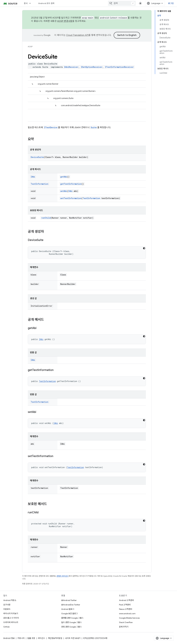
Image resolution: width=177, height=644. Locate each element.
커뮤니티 (21, 638)
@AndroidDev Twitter (71, 605)
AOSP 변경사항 (65, 21)
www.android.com (127, 614)
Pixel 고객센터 (125, 605)
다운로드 (7, 609)
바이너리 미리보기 (11, 614)
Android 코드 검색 (46, 3)
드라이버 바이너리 (11, 622)
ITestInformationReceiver (119, 67)
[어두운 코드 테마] (144, 248)
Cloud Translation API (77, 35)
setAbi (64, 191)
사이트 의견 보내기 (73, 638)
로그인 (171, 3)
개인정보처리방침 (55, 638)
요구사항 (7, 605)
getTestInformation (71, 184)
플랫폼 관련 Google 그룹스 (72, 618)
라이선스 (41, 638)
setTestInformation (71, 198)
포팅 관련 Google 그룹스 (71, 627)
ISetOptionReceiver (92, 67)
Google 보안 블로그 (69, 614)
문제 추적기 (124, 627)
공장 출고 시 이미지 (11, 618)
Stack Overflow (126, 622)
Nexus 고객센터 (126, 609)
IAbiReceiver (71, 67)
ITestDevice (51, 127)
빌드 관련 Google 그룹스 (71, 622)
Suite (94, 127)
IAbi (33, 177)
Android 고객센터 (126, 600)
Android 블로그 (68, 609)
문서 (26, 3)
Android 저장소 (10, 600)
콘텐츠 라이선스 (63, 576)
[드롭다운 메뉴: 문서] (31, 3)
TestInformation (40, 184)
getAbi (64, 177)
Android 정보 (9, 638)
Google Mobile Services (129, 618)
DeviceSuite (37, 157)
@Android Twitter (69, 600)
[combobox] (122, 3)
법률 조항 (31, 638)
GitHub (6, 627)
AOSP (30, 47)
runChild (46, 218)
